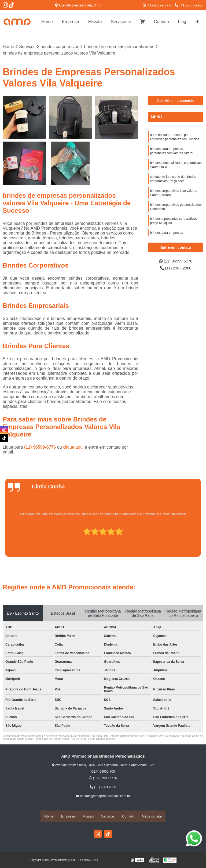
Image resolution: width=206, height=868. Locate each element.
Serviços (119, 22)
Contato (161, 22)
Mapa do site (152, 816)
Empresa (71, 22)
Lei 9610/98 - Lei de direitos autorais (93, 739)
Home (47, 22)
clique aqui (73, 448)
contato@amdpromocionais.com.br (103, 797)
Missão (95, 22)
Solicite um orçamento (176, 101)
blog (182, 22)
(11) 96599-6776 (158, 5)
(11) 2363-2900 (189, 5)
